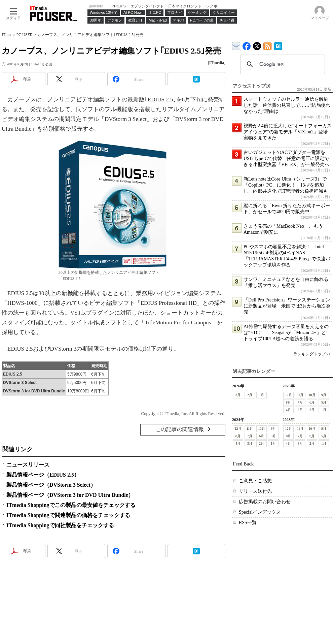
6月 (312, 402)
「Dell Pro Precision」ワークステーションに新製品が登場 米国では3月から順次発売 (287, 306)
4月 (288, 410)
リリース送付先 (255, 491)
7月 (300, 402)
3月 (238, 395)
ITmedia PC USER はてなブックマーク (278, 45)
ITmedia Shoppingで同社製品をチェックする (60, 525)
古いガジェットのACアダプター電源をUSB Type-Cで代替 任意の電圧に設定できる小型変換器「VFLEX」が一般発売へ (286, 158)
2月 (250, 395)
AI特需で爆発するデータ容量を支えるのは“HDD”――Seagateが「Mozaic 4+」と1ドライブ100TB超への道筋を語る (286, 333)
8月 (288, 402)
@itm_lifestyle (257, 45)
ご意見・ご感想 (255, 481)
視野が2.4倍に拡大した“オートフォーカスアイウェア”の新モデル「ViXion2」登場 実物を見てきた (288, 132)
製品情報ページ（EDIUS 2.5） (43, 475)
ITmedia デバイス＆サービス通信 (236, 45)
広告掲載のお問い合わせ (265, 502)
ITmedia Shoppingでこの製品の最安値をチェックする (71, 505)
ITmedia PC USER (17, 35)
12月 (289, 395)
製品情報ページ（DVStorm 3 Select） (51, 485)
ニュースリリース (28, 465)
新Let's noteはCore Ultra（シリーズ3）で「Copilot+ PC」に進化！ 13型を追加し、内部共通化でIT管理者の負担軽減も (286, 185)
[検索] (282, 64)
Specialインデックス (260, 512)
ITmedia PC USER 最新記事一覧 (268, 45)
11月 (300, 395)
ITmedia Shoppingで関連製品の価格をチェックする (68, 515)
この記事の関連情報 (180, 429)
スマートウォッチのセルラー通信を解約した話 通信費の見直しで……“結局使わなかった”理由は (287, 105)
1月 (262, 395)
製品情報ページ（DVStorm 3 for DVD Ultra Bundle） (70, 495)
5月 (324, 402)
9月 (324, 395)
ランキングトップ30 (311, 354)
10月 (312, 395)
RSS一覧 (248, 523)
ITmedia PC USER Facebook (247, 45)
